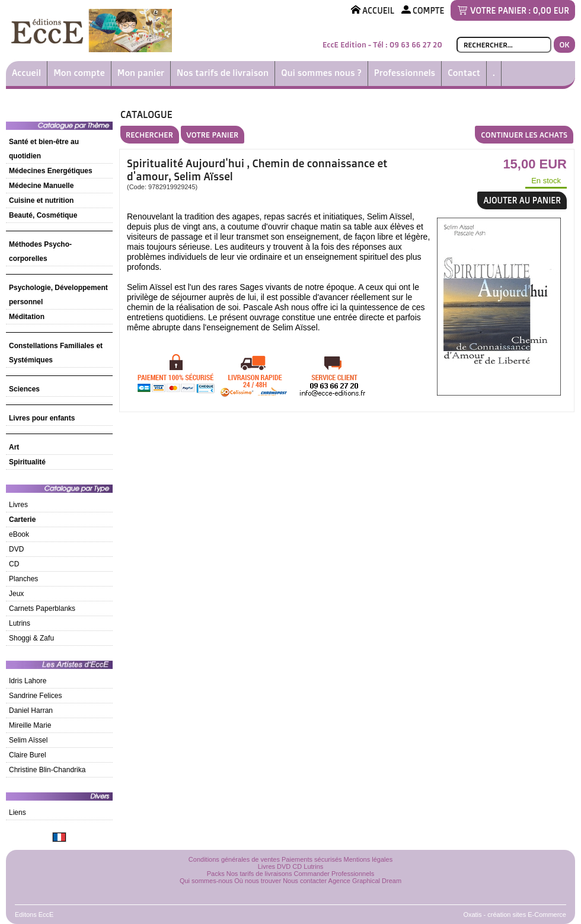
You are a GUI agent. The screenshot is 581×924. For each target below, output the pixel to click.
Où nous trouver (258, 881)
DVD (16, 549)
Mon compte (79, 73)
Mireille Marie (30, 725)
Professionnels (405, 73)
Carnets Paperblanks (42, 608)
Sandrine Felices (35, 696)
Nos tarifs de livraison (223, 73)
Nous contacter (305, 881)
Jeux (16, 594)
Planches (23, 579)
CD (14, 564)
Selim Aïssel (28, 740)
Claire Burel (28, 755)
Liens (17, 813)
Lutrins (20, 623)
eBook (19, 534)
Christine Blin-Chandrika (47, 770)
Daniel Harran (31, 710)
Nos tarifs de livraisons (259, 874)
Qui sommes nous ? (321, 73)
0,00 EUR (551, 10)
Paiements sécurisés (312, 859)
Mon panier (141, 73)
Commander (312, 874)
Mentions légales (368, 859)
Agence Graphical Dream (365, 881)
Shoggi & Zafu (31, 638)
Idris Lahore (28, 681)
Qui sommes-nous (206, 881)
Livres (18, 505)
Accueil (26, 73)
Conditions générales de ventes (234, 859)
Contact (464, 73)
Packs (216, 874)
